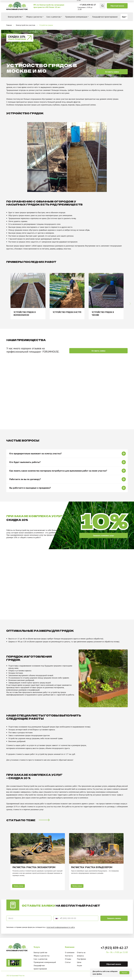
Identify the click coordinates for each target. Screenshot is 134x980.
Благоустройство (40, 952)
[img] (17, 6)
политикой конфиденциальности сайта (61, 927)
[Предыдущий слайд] (5, 862)
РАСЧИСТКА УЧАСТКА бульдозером (92, 867)
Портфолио (81, 959)
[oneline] (29, 918)
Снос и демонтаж (40, 959)
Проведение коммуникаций (45, 962)
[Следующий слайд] (130, 296)
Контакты (69, 956)
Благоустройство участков (26, 25)
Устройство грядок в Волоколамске (25, 314)
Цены (79, 962)
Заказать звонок (114, 918)
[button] (117, 6)
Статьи (68, 962)
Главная (9, 25)
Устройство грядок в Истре (67, 312)
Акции (79, 966)
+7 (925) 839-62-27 (88, 5)
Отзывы (68, 959)
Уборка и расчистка (41, 956)
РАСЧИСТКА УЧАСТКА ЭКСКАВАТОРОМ (34, 867)
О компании (70, 952)
